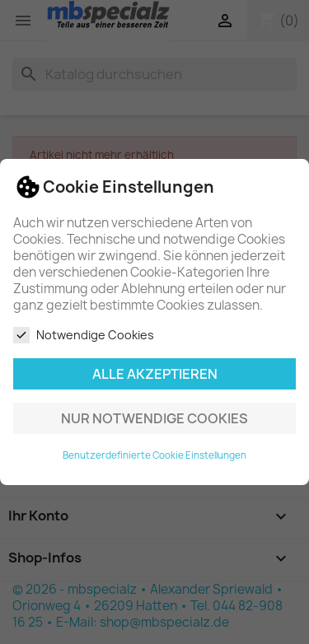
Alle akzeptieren (155, 374)
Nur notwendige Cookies (154, 418)
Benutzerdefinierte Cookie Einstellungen (154, 455)
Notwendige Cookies (84, 335)
